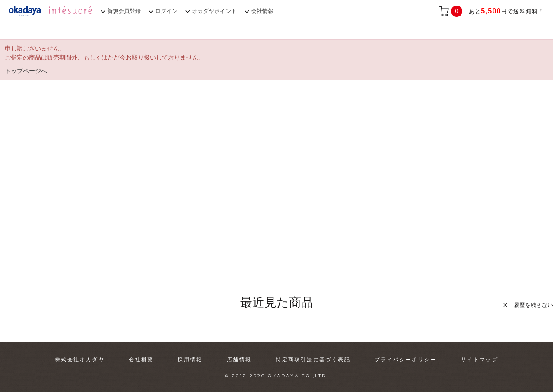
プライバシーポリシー (406, 360)
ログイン (166, 11)
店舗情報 (239, 360)
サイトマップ (480, 360)
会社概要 (141, 360)
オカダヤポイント (214, 11)
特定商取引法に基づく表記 (313, 360)
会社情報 (262, 11)
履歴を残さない (533, 305)
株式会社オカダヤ (80, 360)
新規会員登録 (124, 11)
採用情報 (190, 360)
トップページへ (26, 71)
